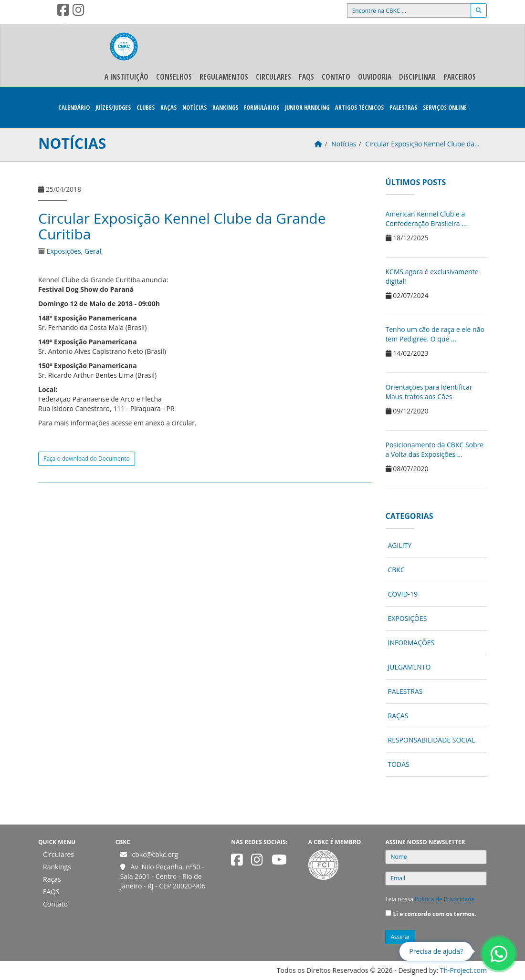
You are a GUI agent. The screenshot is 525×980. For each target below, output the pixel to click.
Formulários (262, 108)
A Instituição (126, 77)
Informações (411, 643)
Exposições (64, 251)
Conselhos (174, 77)
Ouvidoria (375, 77)
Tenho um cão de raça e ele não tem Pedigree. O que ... (435, 334)
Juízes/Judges (113, 108)
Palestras (403, 108)
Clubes (146, 108)
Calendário (74, 108)
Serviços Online (445, 108)
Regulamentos (224, 77)
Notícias (194, 108)
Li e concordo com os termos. (435, 914)
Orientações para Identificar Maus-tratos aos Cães (429, 392)
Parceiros (460, 77)
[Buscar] (479, 10)
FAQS (306, 77)
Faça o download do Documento (87, 459)
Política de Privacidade (445, 899)
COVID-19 (403, 594)
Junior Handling (307, 108)
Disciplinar (417, 77)
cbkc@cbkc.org (155, 854)
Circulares (273, 77)
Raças (168, 108)
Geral (93, 251)
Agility (400, 545)
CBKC (396, 570)
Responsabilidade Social (432, 740)
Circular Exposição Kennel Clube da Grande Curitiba (182, 226)
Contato (336, 77)
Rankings (225, 108)
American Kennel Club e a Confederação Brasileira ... (426, 219)
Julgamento (409, 667)
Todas (399, 764)
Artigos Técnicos (359, 108)
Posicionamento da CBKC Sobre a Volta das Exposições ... (435, 449)
